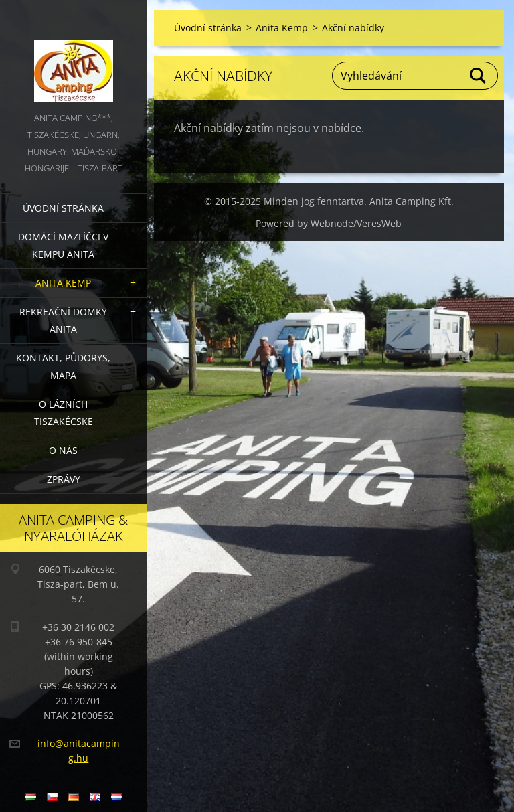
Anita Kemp (63, 283)
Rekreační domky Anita (63, 320)
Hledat (479, 76)
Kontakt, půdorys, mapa (63, 367)
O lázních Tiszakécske (64, 413)
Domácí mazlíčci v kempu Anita (63, 245)
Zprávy (64, 479)
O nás (63, 450)
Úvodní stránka (63, 208)
